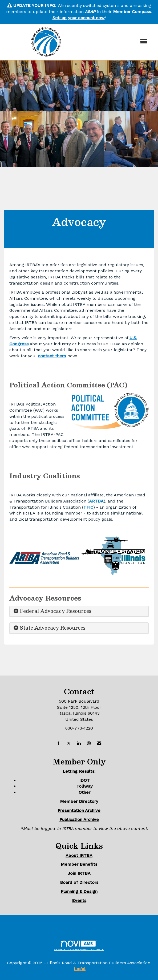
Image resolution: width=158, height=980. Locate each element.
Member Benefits (79, 864)
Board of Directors (79, 882)
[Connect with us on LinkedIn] (79, 744)
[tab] (79, 611)
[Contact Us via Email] (99, 744)
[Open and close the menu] (120, 42)
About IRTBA (79, 855)
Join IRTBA (79, 873)
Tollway (84, 786)
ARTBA (96, 501)
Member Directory (79, 801)
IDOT (84, 780)
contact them (52, 356)
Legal (80, 969)
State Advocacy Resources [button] (53, 628)
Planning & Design (79, 891)
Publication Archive (79, 819)
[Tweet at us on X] (69, 744)
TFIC (88, 507)
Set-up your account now (79, 18)
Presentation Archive (79, 810)
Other (84, 792)
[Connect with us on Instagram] (89, 744)
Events (79, 900)
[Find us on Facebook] (58, 744)
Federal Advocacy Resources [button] (56, 611)
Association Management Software (79, 945)
